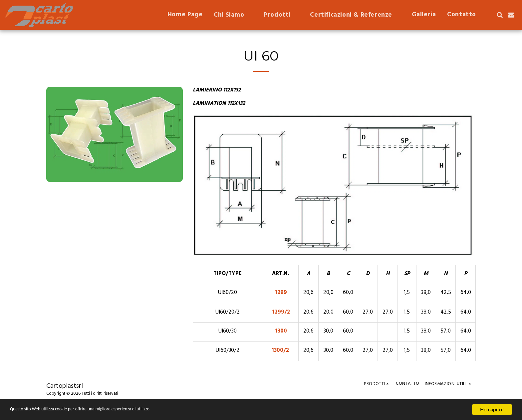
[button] (233, 15)
